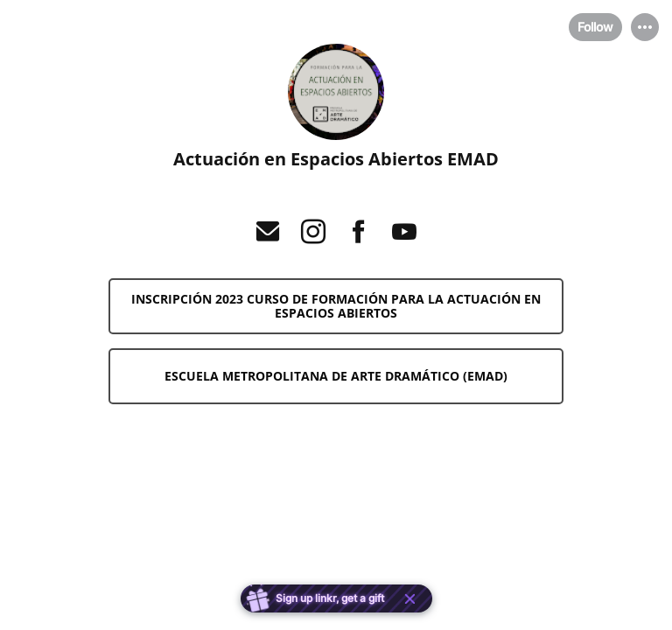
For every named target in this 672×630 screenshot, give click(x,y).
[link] (336, 306)
